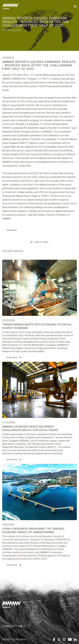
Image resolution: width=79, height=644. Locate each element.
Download (12, 230)
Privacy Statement (14, 639)
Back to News (40, 242)
